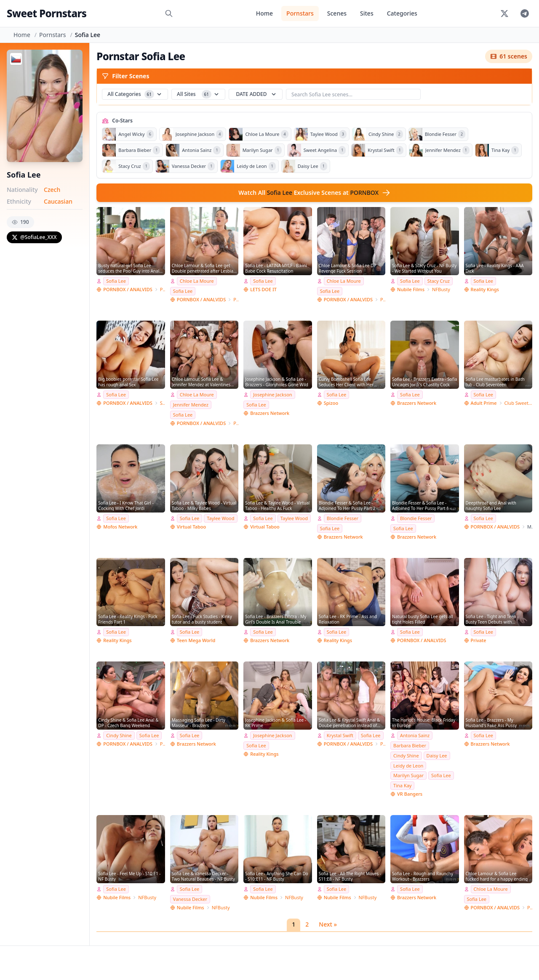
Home (264, 13)
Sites (367, 13)
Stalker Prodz (163, 403)
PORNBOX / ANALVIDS (128, 289)
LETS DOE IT (263, 289)
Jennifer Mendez (191, 405)
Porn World (163, 289)
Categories (402, 13)
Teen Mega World (196, 640)
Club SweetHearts (518, 403)
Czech (52, 190)
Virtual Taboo (191, 527)
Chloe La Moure (197, 281)
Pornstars (300, 13)
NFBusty (441, 289)
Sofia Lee (116, 281)
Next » (328, 924)
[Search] (169, 13)
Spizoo (331, 403)
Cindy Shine (119, 735)
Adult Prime (484, 403)
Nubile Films (411, 289)
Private (479, 640)
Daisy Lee (437, 756)
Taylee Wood (220, 518)
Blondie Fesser (343, 518)
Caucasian (58, 201)
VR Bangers (410, 794)
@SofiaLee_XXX (34, 237)
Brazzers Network (270, 413)
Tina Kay (402, 785)
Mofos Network (120, 527)
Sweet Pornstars (47, 13)
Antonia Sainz (415, 735)
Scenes (337, 13)
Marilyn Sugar (408, 775)
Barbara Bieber (410, 745)
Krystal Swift (340, 735)
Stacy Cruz (439, 281)
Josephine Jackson (272, 394)
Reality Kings (485, 289)
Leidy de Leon (408, 766)
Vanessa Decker (190, 899)
